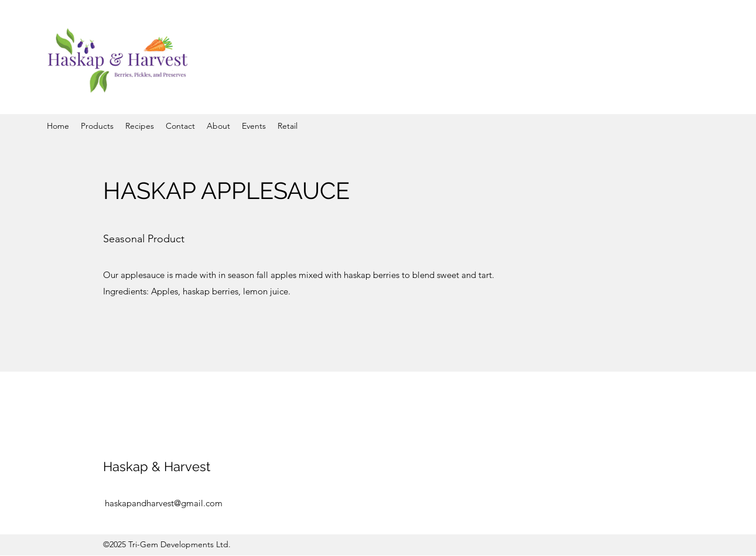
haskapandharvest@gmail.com (164, 503)
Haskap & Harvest (157, 466)
